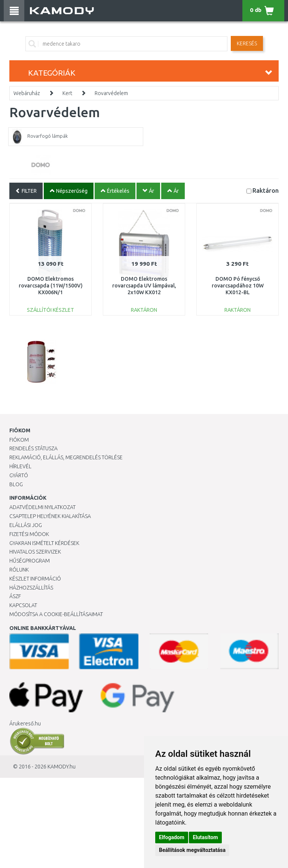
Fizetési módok (29, 534)
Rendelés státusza (33, 448)
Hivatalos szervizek (35, 552)
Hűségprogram (30, 561)
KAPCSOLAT (23, 605)
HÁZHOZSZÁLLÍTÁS (31, 588)
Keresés (247, 43)
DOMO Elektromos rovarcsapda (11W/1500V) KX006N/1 (51, 286)
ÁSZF (15, 596)
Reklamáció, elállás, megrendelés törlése (66, 457)
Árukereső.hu (25, 724)
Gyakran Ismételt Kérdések (44, 543)
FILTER (26, 191)
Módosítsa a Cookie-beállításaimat (56, 614)
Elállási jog (26, 525)
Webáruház (27, 93)
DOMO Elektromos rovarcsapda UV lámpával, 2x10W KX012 (144, 286)
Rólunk (19, 570)
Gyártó (19, 475)
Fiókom (19, 440)
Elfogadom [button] (172, 837)
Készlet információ (35, 579)
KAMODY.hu (62, 767)
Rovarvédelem (111, 93)
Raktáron (266, 190)
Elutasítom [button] (205, 837)
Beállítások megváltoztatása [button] (192, 850)
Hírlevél (20, 466)
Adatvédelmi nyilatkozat (42, 507)
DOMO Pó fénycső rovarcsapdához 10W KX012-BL (238, 286)
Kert (67, 93)
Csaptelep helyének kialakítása (50, 516)
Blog (16, 484)
